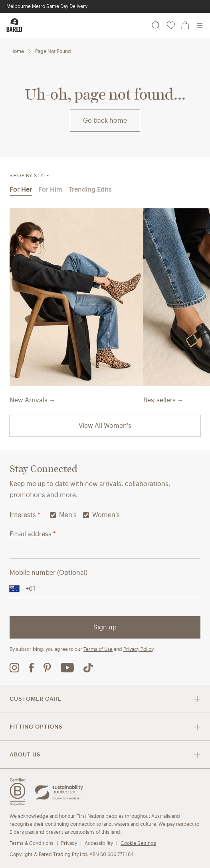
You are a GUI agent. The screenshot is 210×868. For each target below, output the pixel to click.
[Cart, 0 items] (185, 25)
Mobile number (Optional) (49, 573)
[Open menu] (200, 25)
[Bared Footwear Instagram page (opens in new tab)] (14, 668)
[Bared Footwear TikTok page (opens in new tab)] (88, 668)
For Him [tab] (50, 189)
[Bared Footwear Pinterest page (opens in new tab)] (47, 668)
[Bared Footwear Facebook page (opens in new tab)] (31, 668)
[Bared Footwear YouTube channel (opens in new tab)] (67, 668)
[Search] (156, 25)
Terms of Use (98, 649)
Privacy (69, 843)
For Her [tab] (21, 189)
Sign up (105, 627)
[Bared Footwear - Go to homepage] (14, 25)
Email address (33, 534)
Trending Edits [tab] (90, 189)
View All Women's (105, 426)
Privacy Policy (138, 649)
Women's (101, 515)
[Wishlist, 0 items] (171, 25)
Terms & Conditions (32, 843)
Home (17, 51)
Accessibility (99, 843)
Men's (63, 515)
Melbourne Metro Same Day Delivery (47, 6)
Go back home (105, 121)
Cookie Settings (138, 843)
